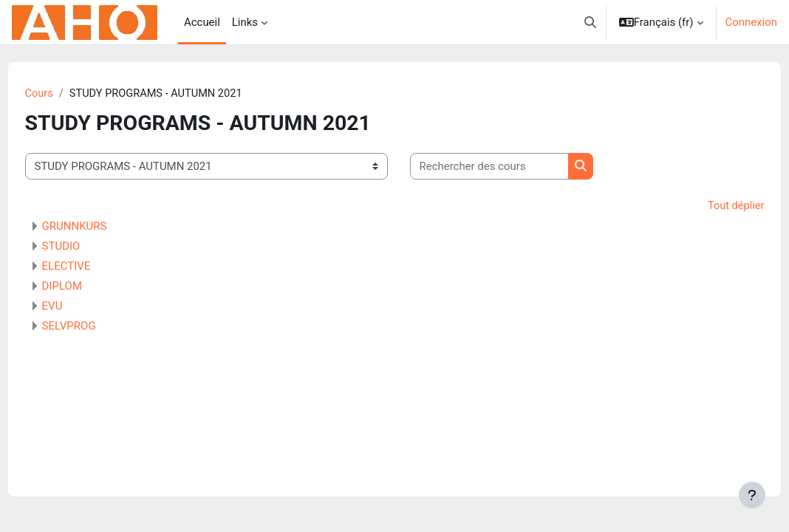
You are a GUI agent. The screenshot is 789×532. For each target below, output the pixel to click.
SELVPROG (96, 327)
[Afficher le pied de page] (752, 495)
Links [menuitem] (245, 22)
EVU (80, 307)
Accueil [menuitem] (202, 22)
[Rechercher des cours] (517, 167)
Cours (67, 94)
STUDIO (89, 247)
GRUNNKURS (102, 227)
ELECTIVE (94, 267)
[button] (590, 22)
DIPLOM (89, 287)
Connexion (751, 22)
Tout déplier (707, 207)
